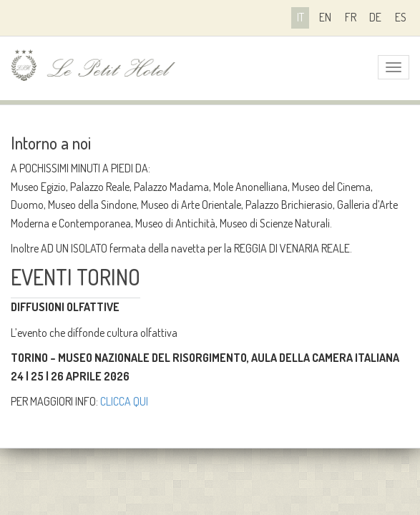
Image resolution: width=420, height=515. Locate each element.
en (325, 17)
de (375, 17)
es (401, 17)
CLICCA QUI (124, 401)
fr (351, 17)
